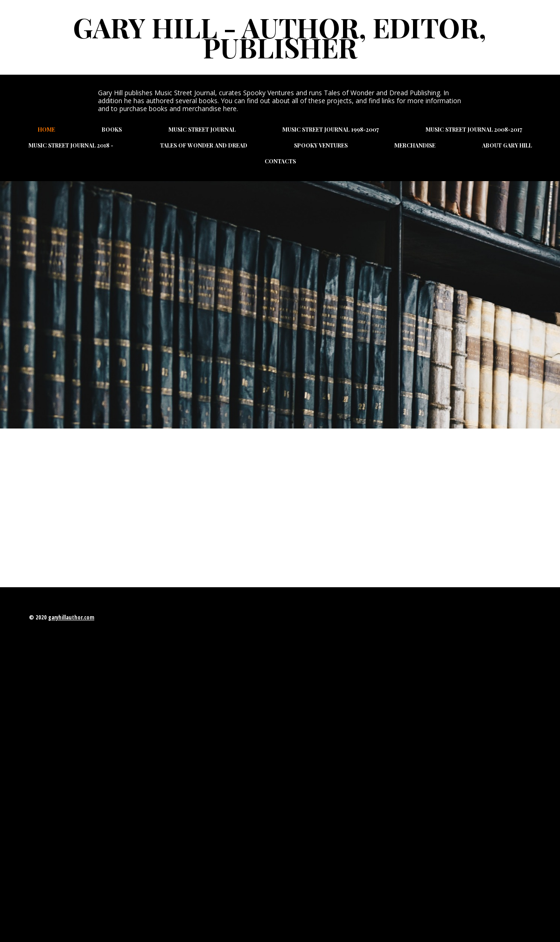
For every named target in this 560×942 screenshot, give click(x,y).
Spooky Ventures (321, 145)
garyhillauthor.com (71, 617)
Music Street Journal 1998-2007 (331, 129)
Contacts (280, 161)
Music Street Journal (202, 129)
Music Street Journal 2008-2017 (474, 129)
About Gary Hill (507, 145)
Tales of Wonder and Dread (204, 145)
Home (46, 129)
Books (112, 129)
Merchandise (415, 145)
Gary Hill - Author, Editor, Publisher (280, 37)
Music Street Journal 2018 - (71, 145)
